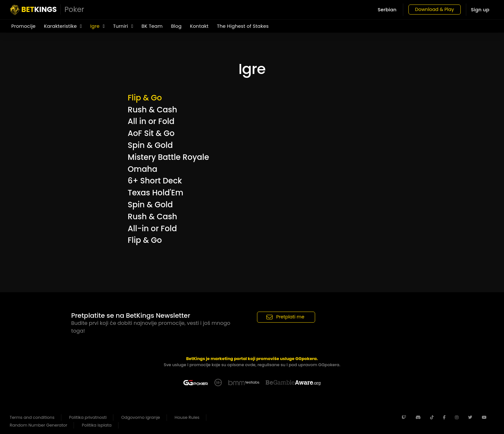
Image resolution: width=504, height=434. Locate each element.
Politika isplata (97, 425)
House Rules (187, 417)
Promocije (23, 26)
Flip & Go (145, 98)
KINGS (47, 10)
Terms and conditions (32, 417)
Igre (97, 26)
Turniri (123, 26)
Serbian (383, 10)
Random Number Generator (38, 425)
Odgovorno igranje (141, 417)
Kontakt (199, 26)
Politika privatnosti (88, 417)
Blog (176, 26)
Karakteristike (63, 26)
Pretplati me (285, 317)
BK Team (152, 26)
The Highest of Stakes (243, 26)
